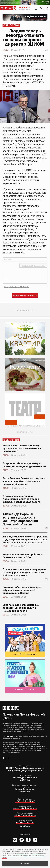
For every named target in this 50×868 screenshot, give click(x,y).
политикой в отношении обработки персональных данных (24, 854)
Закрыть (33, 265)
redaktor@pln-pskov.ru (25, 808)
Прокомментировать (25, 295)
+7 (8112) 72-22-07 (25, 801)
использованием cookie (21, 853)
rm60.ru (25, 826)
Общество (11, 25)
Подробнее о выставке (17, 287)
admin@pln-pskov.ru (25, 815)
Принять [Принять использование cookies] (25, 864)
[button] (47, 8)
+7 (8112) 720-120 (25, 822)
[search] (42, 8)
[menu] (36, 8)
